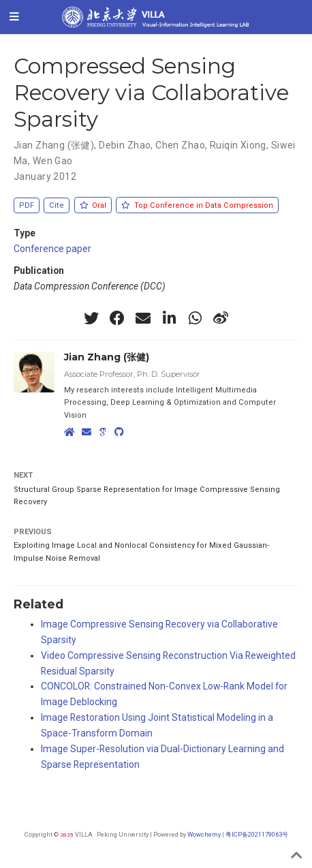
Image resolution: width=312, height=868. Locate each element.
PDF (27, 205)
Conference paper (52, 249)
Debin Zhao (125, 145)
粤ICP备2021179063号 (257, 834)
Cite (57, 205)
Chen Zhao (180, 145)
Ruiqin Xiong (238, 145)
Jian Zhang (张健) (54, 145)
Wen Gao (53, 161)
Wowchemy (204, 834)
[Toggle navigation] (14, 17)
